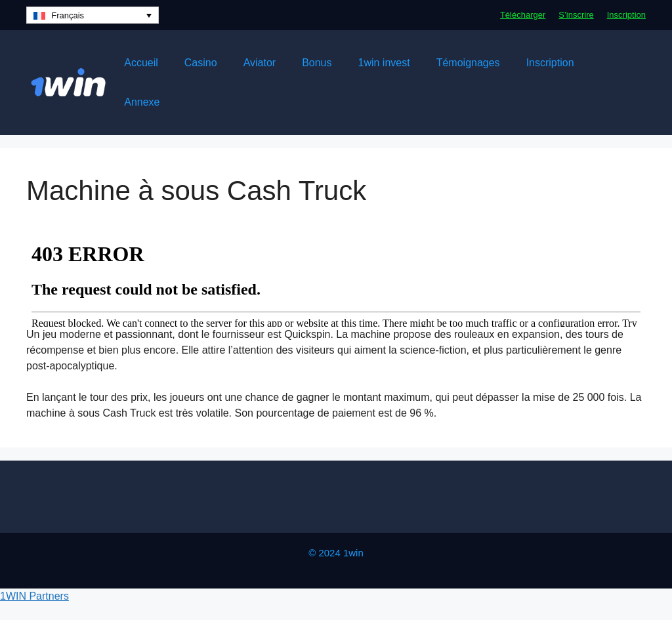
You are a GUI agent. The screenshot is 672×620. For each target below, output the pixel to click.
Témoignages (468, 63)
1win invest (384, 63)
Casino (201, 63)
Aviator (260, 63)
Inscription (626, 15)
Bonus (317, 63)
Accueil (141, 63)
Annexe (142, 102)
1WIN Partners (34, 596)
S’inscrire (576, 15)
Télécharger (523, 15)
